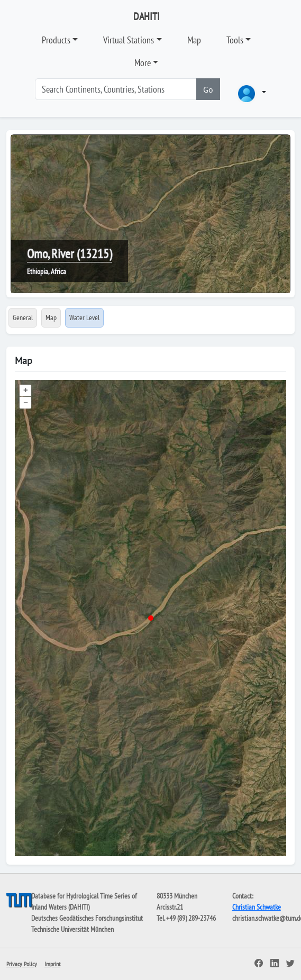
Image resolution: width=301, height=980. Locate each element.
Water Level (84, 317)
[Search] (116, 89)
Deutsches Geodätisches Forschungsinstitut (87, 918)
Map (194, 40)
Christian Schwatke (257, 907)
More (143, 63)
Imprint (52, 964)
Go (208, 89)
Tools (235, 40)
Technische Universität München (72, 929)
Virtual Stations (129, 40)
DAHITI (147, 16)
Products (56, 40)
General (23, 317)
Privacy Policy (22, 964)
